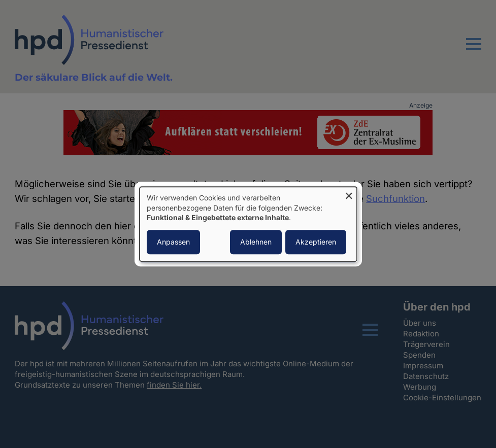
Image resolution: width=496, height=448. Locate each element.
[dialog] (248, 224)
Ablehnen (256, 242)
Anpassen (173, 242)
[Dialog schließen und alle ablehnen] (349, 193)
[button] (474, 50)
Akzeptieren (316, 242)
